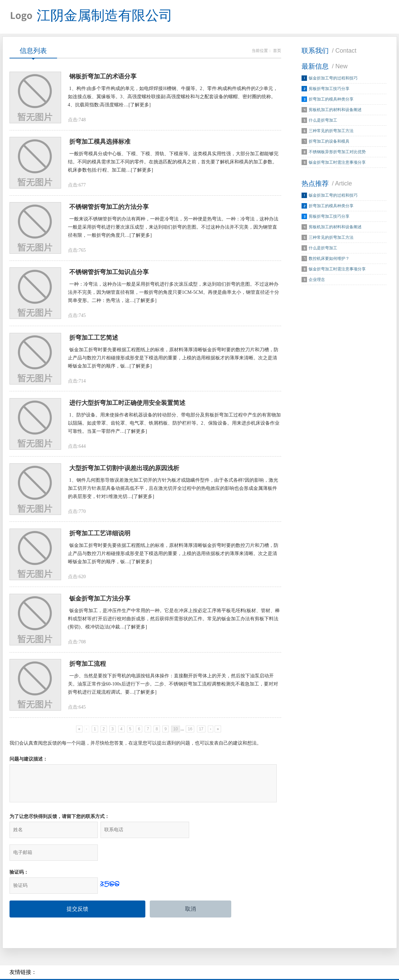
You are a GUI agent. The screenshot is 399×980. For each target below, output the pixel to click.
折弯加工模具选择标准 (100, 143)
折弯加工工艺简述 (94, 339)
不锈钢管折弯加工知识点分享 (109, 274)
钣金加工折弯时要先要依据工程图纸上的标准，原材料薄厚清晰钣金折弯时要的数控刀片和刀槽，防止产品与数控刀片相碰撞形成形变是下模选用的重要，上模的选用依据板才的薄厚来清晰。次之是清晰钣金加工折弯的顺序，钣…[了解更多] (173, 556)
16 (190, 732)
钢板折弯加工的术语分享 (103, 77)
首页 (277, 51)
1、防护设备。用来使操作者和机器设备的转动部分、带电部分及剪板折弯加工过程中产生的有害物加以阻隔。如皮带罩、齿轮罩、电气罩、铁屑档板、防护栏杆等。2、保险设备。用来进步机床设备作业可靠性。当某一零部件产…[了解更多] (174, 425)
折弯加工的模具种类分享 (331, 100)
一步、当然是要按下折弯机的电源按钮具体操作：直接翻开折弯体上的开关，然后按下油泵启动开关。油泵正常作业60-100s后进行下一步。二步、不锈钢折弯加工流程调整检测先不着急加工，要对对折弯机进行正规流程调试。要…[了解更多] (173, 687)
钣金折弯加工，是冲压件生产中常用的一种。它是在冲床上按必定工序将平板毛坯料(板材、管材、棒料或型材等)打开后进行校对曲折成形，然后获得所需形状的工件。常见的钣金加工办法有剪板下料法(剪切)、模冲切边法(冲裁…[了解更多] (174, 622)
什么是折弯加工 (323, 121)
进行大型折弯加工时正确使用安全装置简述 (127, 405)
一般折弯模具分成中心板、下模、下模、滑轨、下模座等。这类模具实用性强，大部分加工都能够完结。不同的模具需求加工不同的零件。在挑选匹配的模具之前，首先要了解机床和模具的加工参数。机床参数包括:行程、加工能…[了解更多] (173, 163)
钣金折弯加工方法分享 (100, 602)
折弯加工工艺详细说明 (100, 536)
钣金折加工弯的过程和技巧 (333, 78)
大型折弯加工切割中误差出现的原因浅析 (124, 470)
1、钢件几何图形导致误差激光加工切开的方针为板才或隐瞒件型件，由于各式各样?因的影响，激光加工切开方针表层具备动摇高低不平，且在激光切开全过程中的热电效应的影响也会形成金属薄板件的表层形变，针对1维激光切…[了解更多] (173, 491)
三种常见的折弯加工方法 (331, 131)
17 (201, 732)
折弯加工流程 (88, 667)
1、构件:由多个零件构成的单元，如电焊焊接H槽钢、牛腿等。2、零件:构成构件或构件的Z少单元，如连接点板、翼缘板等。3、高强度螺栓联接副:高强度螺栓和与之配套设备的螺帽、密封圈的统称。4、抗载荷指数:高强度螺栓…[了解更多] (173, 97)
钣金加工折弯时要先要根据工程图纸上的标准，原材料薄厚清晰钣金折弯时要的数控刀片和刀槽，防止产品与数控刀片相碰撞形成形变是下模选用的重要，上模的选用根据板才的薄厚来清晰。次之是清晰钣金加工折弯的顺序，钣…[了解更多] (173, 360)
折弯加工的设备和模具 (329, 142)
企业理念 (317, 280)
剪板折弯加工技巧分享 (329, 89)
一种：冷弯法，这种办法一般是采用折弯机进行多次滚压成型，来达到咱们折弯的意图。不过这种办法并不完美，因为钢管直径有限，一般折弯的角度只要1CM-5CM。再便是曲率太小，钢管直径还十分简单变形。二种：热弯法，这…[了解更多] (174, 294)
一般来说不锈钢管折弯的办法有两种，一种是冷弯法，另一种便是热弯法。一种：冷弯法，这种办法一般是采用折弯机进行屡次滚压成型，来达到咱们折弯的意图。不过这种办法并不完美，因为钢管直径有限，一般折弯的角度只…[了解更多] (173, 228)
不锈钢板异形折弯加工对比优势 (337, 152)
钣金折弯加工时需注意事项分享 (337, 163)
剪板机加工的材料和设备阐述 (335, 110)
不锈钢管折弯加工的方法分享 (109, 208)
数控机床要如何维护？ (329, 259)
